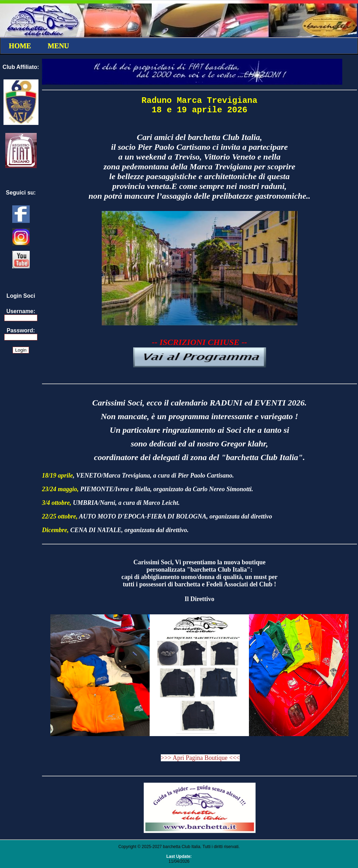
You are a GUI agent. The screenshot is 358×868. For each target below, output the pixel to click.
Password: (21, 330)
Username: (21, 311)
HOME (20, 46)
